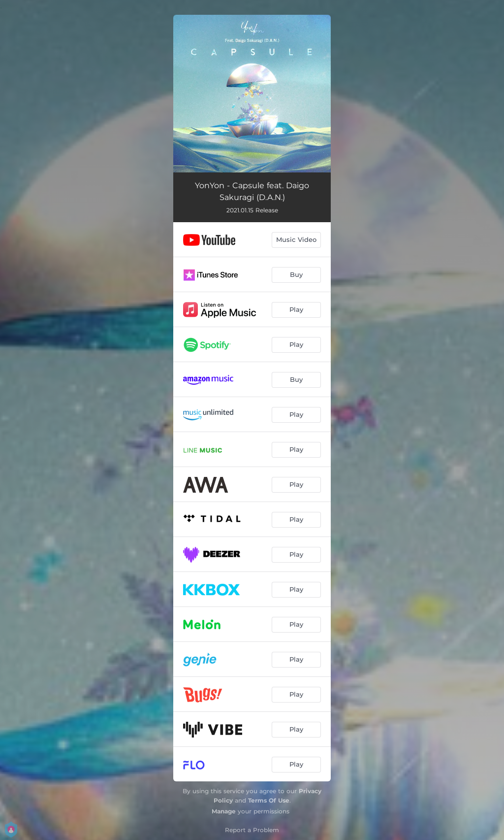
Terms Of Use (269, 800)
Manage (224, 811)
